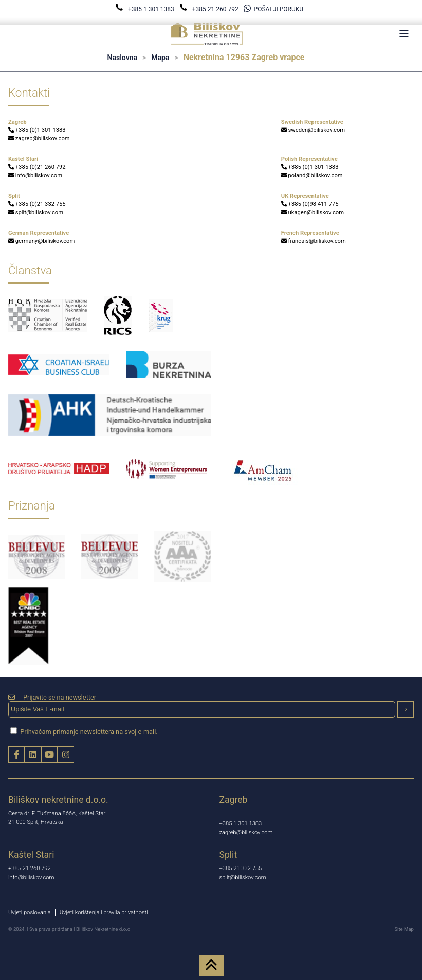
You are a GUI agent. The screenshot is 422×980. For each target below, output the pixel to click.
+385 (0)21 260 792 (37, 167)
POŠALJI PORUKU (273, 9)
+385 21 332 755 (241, 868)
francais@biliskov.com (314, 241)
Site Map (404, 929)
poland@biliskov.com (312, 175)
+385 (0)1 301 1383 (37, 130)
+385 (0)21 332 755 (37, 204)
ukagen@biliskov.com (313, 212)
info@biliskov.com (35, 175)
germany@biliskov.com (41, 241)
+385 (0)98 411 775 (310, 204)
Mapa (160, 58)
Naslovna (122, 58)
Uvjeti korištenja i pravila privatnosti (104, 912)
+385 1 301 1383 (145, 9)
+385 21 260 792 (210, 9)
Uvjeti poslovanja (30, 912)
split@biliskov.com (36, 212)
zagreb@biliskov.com (39, 138)
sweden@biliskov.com (313, 130)
